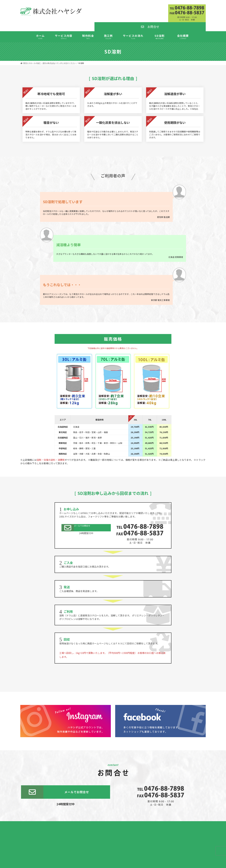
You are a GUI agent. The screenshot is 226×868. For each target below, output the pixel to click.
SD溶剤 (113, 848)
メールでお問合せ (77, 509)
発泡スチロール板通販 (113, 852)
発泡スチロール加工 (113, 844)
